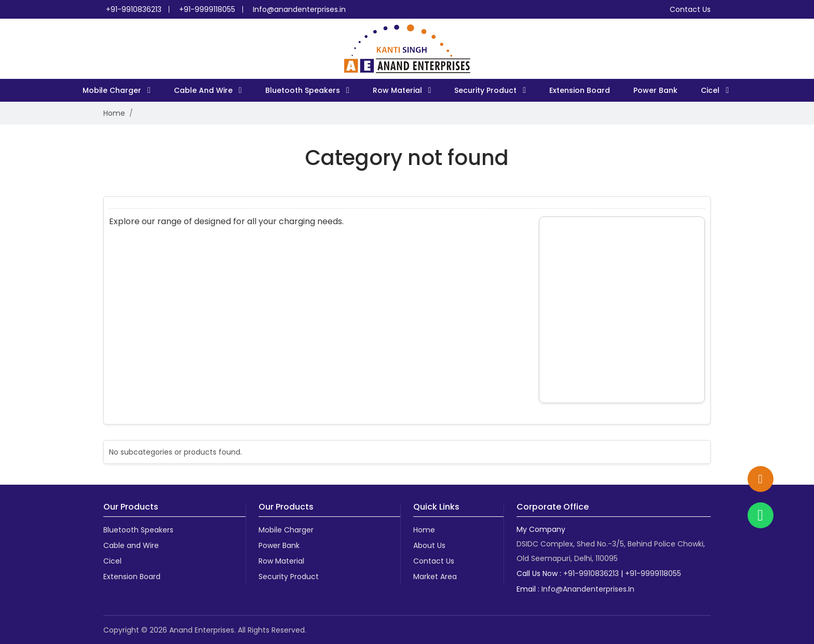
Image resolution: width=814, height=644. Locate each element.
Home (114, 113)
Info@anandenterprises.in (299, 9)
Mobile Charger (113, 90)
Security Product (486, 90)
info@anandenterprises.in (588, 589)
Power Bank (655, 90)
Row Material (398, 90)
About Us (429, 545)
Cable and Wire (204, 90)
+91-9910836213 (134, 9)
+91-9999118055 (207, 9)
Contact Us (690, 9)
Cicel (711, 90)
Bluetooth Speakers (304, 90)
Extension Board (580, 90)
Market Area (435, 577)
